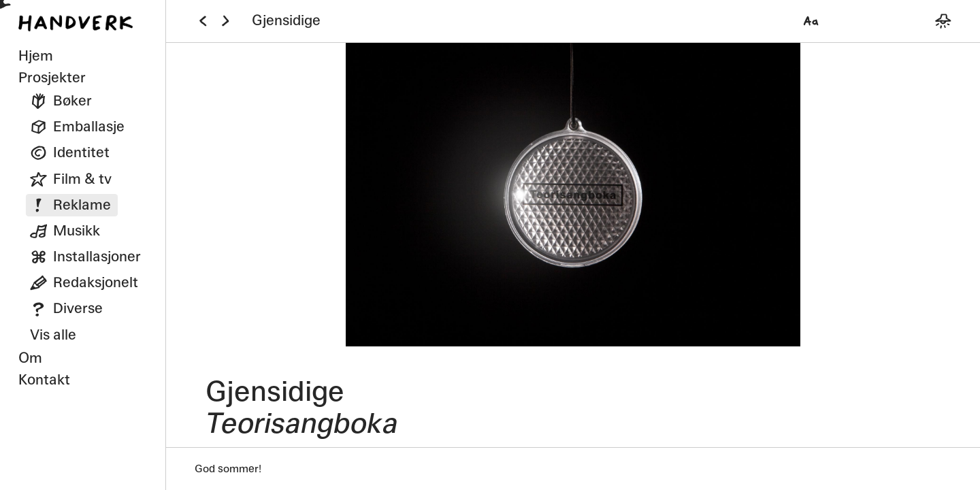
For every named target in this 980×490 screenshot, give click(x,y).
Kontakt (44, 380)
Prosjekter (52, 78)
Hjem (36, 56)
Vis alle (53, 335)
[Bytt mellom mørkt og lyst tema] (943, 21)
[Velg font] (811, 21)
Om (30, 358)
